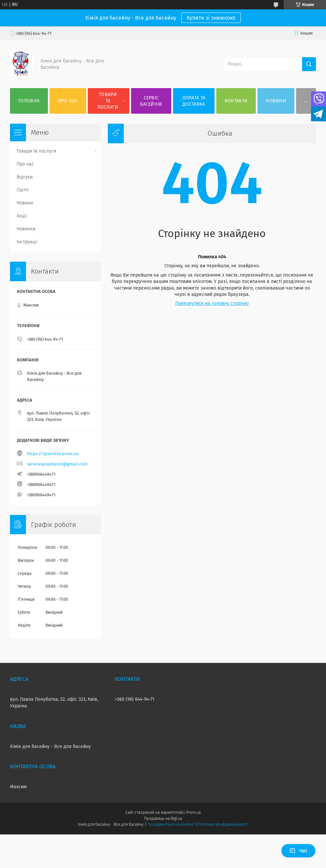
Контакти (236, 101)
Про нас (68, 101)
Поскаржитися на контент (171, 824)
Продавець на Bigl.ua (163, 818)
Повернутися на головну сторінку (212, 303)
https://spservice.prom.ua (53, 454)
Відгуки (25, 177)
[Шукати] (309, 64)
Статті (23, 190)
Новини (276, 101)
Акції (22, 216)
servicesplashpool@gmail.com (57, 464)
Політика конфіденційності (223, 824)
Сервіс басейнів (151, 101)
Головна (29, 101)
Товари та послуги (108, 101)
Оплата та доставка (194, 101)
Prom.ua (193, 812)
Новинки (26, 229)
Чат (298, 851)
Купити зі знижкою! (211, 18)
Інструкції (27, 242)
